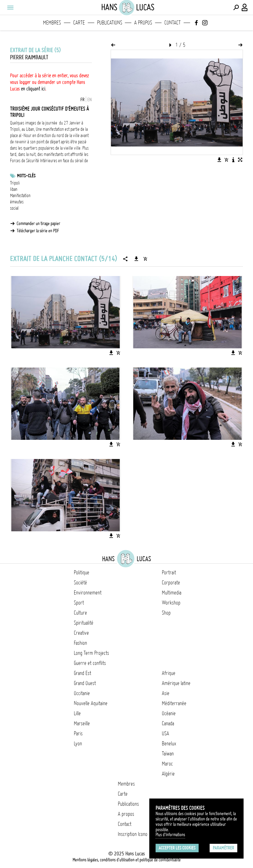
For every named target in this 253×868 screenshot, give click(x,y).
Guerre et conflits (90, 663)
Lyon (78, 744)
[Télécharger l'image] (219, 160)
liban (14, 189)
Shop (166, 613)
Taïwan (168, 754)
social (14, 208)
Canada (168, 723)
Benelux (169, 744)
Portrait (169, 572)
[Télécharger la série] (136, 259)
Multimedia (172, 593)
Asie (166, 693)
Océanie (169, 713)
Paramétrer (223, 848)
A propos (143, 23)
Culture (80, 613)
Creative (81, 633)
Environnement (88, 593)
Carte (79, 23)
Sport (79, 603)
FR (82, 100)
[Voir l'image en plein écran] (240, 160)
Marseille (82, 723)
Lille (77, 713)
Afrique (169, 673)
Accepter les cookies (177, 848)
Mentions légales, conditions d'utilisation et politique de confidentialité (127, 860)
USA (165, 733)
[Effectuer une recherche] (236, 8)
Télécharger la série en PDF (38, 231)
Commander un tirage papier (38, 224)
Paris (78, 733)
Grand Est (82, 673)
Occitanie (82, 693)
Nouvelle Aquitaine (91, 703)
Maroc (167, 764)
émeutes (17, 202)
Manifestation (20, 196)
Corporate (171, 583)
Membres (52, 23)
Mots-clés (26, 176)
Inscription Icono (133, 834)
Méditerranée (174, 703)
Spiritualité (84, 623)
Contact (173, 23)
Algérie (168, 774)
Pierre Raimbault (29, 57)
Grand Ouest (85, 683)
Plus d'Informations (170, 835)
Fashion (80, 643)
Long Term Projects (91, 653)
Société (80, 583)
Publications (110, 23)
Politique (82, 572)
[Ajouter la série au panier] (145, 259)
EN (90, 100)
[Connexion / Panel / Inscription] (245, 8)
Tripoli (15, 183)
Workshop (171, 603)
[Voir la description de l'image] (233, 160)
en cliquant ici (33, 89)
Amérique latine (176, 683)
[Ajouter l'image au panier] (226, 160)
